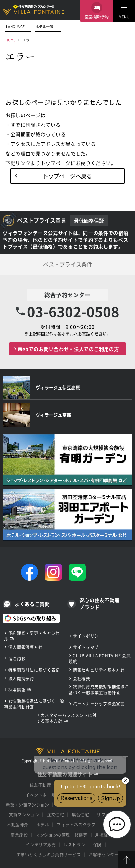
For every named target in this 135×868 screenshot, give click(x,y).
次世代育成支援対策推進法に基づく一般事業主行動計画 (99, 689)
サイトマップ (86, 647)
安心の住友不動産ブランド (99, 604)
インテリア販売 (41, 845)
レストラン (74, 845)
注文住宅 (55, 815)
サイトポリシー (88, 636)
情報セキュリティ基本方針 (99, 670)
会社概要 (81, 678)
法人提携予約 (21, 678)
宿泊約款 (17, 659)
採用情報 (17, 690)
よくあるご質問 (32, 604)
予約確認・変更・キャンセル (32, 636)
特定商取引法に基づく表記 (34, 670)
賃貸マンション (24, 815)
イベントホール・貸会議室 (51, 795)
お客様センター (104, 855)
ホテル (43, 824)
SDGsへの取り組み (35, 618)
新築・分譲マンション (27, 805)
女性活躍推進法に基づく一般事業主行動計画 (34, 704)
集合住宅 (80, 815)
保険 (97, 845)
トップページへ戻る (67, 176)
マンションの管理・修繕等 (61, 835)
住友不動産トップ (47, 785)
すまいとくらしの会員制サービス (49, 855)
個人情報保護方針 (25, 647)
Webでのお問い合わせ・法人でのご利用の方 (69, 349)
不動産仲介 (18, 824)
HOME (11, 40)
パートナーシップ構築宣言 (99, 704)
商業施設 (19, 835)
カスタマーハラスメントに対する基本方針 (67, 718)
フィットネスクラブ (76, 824)
